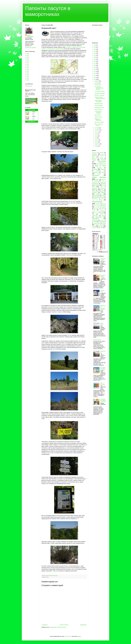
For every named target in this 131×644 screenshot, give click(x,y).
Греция (104, 172)
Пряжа (103, 208)
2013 (28, 61)
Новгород (101, 197)
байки (93, 157)
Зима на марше (98, 110)
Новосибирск (95, 198)
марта (96, 142)
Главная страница (64, 625)
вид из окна (100, 166)
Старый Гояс (102, 291)
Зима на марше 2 (99, 106)
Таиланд (101, 213)
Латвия (94, 191)
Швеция (97, 225)
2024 (28, 78)
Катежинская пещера (100, 93)
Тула (93, 214)
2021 (28, 73)
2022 (28, 75)
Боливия (103, 160)
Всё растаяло (98, 85)
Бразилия (102, 162)
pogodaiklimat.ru (32, 122)
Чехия (47, 577)
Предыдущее (83, 625)
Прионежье (96, 208)
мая (96, 138)
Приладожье (103, 207)
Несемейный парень (103, 368)
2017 (28, 68)
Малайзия (94, 193)
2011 (28, 57)
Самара (102, 210)
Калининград (95, 184)
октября (97, 128)
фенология (99, 217)
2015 (28, 64)
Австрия (101, 153)
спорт (95, 213)
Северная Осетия (96, 211)
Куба (96, 190)
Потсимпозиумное (103, 259)
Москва (104, 196)
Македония (101, 191)
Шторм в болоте (97, 340)
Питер (104, 204)
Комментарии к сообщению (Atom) (58, 627)
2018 (28, 70)
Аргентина (95, 156)
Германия (99, 171)
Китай (102, 187)
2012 (28, 59)
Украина (104, 216)
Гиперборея (95, 172)
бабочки (102, 156)
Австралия (94, 153)
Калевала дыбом (103, 276)
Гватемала (103, 169)
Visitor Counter (29, 86)
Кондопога (95, 188)
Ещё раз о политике (99, 95)
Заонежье (104, 179)
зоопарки (96, 181)
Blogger (79, 636)
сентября (97, 130)
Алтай (102, 154)
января (97, 146)
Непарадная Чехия (99, 108)
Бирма (94, 160)
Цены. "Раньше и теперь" (99, 125)
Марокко (103, 193)
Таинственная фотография (98, 101)
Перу (101, 200)
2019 (28, 71)
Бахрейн (102, 157)
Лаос (102, 190)
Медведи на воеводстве (98, 120)
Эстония (101, 226)
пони (96, 207)
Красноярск (103, 188)
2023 (28, 76)
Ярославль (94, 228)
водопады (100, 168)
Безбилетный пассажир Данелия (103, 308)
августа (97, 132)
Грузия (99, 174)
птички (94, 210)
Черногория (97, 223)
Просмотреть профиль (31, 48)
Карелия (97, 185)
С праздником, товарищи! (98, 112)
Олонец (94, 200)
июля (96, 134)
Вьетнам (95, 169)
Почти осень (102, 324)
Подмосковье (96, 205)
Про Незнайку (103, 384)
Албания (95, 154)
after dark (101, 228)
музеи (96, 197)
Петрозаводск (32, 110)
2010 (28, 56)
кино (93, 187)
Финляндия (95, 220)
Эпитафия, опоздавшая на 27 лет (103, 401)
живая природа (99, 177)
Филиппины (95, 219)
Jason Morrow (68, 636)
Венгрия (104, 164)
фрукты (102, 220)
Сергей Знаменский (30, 36)
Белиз (102, 158)
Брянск (98, 164)
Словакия (103, 211)
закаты (97, 179)
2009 (28, 54)
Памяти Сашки (98, 117)
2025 (28, 80)
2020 (95, 57)
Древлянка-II (96, 175)
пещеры (98, 204)
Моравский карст (99, 104)
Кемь (103, 185)
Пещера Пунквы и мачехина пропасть (100, 98)
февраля (97, 144)
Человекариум (102, 222)
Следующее (45, 625)
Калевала (102, 182)
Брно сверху (98, 115)
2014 (28, 63)
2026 (95, 45)
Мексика (99, 194)
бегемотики (95, 158)
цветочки (94, 222)
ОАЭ (102, 198)
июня (96, 136)
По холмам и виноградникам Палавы (99, 88)
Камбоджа (103, 184)
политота (103, 205)
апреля (97, 140)
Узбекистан (95, 216)
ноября (97, 83)
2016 (28, 66)
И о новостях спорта (99, 91)
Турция (101, 214)
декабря (97, 81)
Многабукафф (95, 196)
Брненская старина (99, 122)
